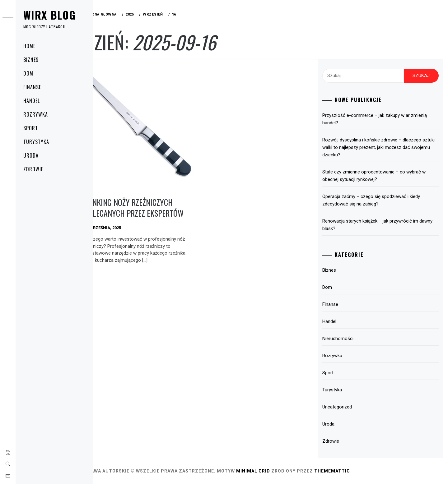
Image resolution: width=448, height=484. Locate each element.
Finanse (32, 87)
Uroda (31, 155)
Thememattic (346, 471)
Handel (32, 101)
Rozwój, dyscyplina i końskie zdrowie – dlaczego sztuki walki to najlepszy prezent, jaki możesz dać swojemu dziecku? (378, 147)
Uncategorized (342, 407)
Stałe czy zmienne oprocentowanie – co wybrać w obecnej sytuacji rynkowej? (379, 176)
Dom (28, 73)
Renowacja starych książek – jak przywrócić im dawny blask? (382, 225)
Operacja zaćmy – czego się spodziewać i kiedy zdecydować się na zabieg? (376, 200)
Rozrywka (36, 114)
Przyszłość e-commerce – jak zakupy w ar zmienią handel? (380, 119)
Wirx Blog (49, 15)
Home (29, 46)
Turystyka (36, 142)
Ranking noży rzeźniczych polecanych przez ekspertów (148, 203)
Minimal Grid (267, 471)
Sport (31, 128)
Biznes (31, 60)
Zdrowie (33, 169)
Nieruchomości (343, 339)
